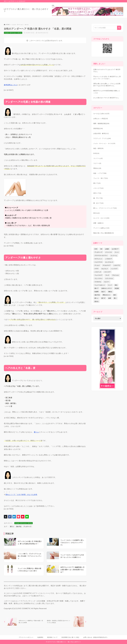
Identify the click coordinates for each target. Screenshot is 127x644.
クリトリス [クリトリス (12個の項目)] (109, 252)
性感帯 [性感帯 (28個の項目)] (97, 292)
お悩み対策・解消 (101, 133)
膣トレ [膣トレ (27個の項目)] (97, 298)
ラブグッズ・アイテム (102, 138)
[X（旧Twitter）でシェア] (6, 517)
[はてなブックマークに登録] (14, 517)
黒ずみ (97, 213)
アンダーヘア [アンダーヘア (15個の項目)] (98, 252)
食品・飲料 (98, 148)
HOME (7, 25)
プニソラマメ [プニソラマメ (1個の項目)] (98, 279)
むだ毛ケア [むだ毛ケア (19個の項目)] (115, 249)
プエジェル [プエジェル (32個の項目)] (115, 275)
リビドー (97, 163)
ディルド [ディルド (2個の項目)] (97, 265)
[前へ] (24, 622)
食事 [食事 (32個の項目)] (110, 298)
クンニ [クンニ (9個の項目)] (117, 252)
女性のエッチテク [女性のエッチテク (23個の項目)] (107, 288)
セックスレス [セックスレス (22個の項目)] (109, 262)
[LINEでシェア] (27, 517)
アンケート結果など (101, 228)
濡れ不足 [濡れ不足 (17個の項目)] (97, 295)
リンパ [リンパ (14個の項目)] (110, 285)
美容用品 (98, 128)
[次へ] (66, 622)
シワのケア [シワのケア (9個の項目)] (109, 259)
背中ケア (97, 193)
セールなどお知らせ (101, 114)
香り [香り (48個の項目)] (115, 298)
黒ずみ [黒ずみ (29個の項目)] (97, 301)
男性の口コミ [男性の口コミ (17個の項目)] (107, 295)
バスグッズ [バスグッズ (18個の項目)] (98, 272)
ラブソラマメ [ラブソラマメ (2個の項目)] (109, 279)
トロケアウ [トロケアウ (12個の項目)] (117, 265)
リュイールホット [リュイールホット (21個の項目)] (100, 285)
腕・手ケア (98, 198)
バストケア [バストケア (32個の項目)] (107, 272)
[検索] (119, 28)
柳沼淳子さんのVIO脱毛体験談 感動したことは (107, 92)
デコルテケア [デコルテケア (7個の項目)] (107, 265)
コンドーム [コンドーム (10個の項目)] (114, 256)
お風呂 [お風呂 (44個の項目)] (107, 249)
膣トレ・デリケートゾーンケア (105, 208)
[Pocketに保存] (18, 517)
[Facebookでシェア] (10, 517)
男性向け (97, 168)
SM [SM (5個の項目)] (101, 249)
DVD (96, 153)
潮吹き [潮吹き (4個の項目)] (110, 292)
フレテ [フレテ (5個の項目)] (107, 275)
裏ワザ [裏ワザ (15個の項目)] (103, 298)
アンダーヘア (27, 527)
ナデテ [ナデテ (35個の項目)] (97, 269)
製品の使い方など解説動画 (104, 233)
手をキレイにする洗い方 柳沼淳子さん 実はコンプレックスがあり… (107, 78)
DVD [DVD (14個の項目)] (96, 249)
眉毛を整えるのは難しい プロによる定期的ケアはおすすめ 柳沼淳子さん (107, 85)
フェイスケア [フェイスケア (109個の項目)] (98, 275)
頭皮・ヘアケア (100, 173)
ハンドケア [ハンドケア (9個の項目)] (114, 269)
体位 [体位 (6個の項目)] (116, 285)
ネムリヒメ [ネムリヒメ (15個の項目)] (105, 269)
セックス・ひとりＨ (101, 218)
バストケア (98, 188)
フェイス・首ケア (101, 178)
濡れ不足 (19, 527)
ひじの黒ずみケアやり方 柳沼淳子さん (106, 98)
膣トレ (12, 527)
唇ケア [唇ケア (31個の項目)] (97, 288)
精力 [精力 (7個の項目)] (115, 295)
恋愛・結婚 (98, 223)
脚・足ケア (98, 203)
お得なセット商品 (101, 119)
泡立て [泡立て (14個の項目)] (103, 292)
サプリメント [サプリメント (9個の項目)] (98, 259)
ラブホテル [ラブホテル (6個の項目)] (98, 282)
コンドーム (98, 158)
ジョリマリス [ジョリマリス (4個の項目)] (98, 262)
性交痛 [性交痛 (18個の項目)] (117, 288)
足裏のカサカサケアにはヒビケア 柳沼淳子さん (107, 71)
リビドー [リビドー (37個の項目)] (107, 282)
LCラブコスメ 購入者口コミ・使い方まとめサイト (26, 10)
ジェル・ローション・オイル (20, 25)
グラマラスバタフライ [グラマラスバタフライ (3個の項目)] (101, 256)
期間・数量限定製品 (101, 124)
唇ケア (97, 183)
